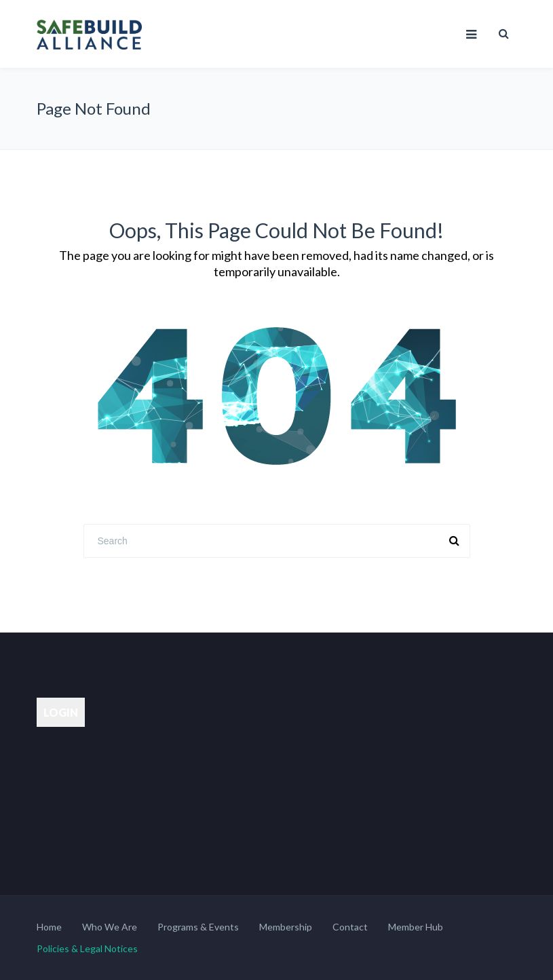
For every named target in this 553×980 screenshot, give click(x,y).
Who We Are (110, 927)
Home (49, 927)
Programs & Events (198, 927)
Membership (286, 927)
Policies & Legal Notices (87, 948)
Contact (350, 927)
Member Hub (416, 927)
